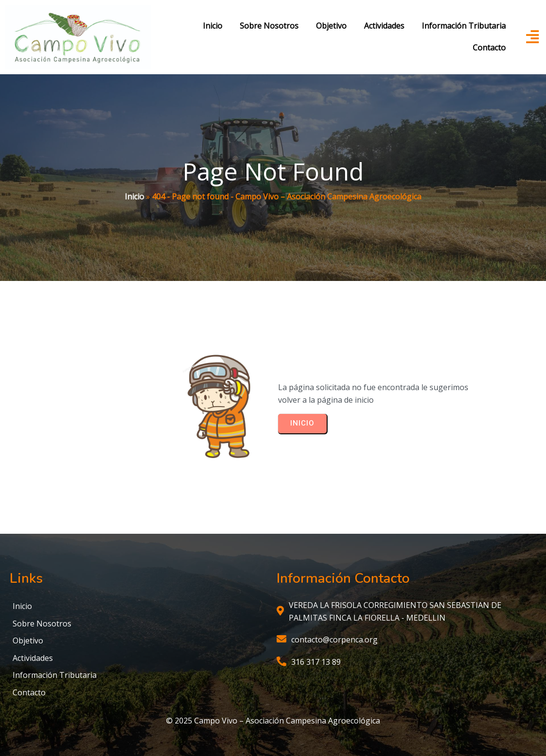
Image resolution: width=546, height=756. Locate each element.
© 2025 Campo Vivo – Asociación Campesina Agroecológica (273, 721)
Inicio (134, 197)
